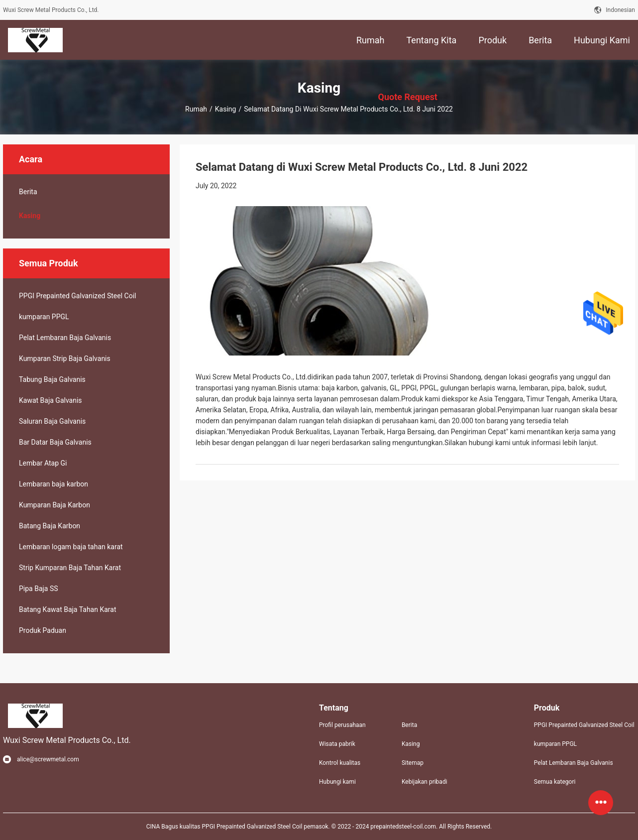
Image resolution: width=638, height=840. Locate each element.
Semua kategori (555, 782)
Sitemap (413, 763)
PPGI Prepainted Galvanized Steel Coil (77, 296)
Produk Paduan (43, 630)
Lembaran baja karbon (53, 484)
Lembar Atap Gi (43, 463)
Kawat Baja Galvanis (51, 400)
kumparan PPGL (44, 317)
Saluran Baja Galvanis (52, 421)
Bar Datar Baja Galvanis (55, 442)
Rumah (196, 109)
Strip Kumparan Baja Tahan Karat (70, 568)
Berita (28, 192)
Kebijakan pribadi (425, 782)
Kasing (226, 109)
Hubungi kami (337, 782)
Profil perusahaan (342, 725)
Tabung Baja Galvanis (52, 379)
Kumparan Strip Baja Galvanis (65, 359)
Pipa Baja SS (39, 589)
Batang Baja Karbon (50, 526)
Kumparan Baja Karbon (54, 505)
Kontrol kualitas (340, 763)
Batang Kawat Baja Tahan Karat (67, 609)
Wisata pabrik (337, 744)
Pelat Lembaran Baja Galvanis (65, 338)
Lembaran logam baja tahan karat (71, 547)
